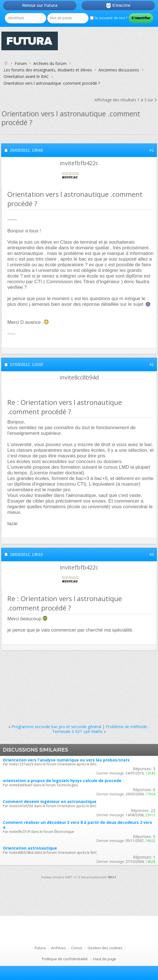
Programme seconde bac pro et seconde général (56, 727)
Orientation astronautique (30, 848)
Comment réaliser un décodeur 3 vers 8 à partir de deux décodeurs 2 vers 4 (77, 825)
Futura (40, 948)
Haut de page (105, 959)
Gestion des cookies (105, 948)
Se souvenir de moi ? (109, 18)
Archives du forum (50, 63)
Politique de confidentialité (65, 959)
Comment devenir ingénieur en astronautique (50, 801)
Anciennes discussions (119, 70)
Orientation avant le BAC (26, 76)
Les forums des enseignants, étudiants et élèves (48, 70)
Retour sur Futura (40, 5)
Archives (58, 948)
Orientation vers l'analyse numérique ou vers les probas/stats (66, 760)
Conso (77, 948)
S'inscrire (118, 6)
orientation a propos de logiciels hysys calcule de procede (62, 781)
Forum (21, 63)
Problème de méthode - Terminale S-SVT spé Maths (101, 729)
